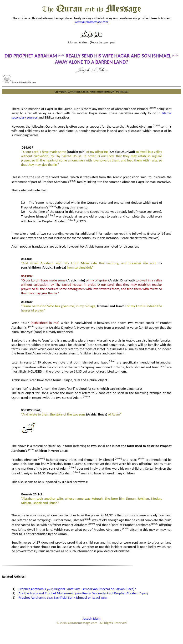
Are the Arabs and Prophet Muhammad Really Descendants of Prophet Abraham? (83, 593)
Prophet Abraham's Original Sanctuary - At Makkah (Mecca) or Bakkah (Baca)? (77, 589)
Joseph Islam (91, 618)
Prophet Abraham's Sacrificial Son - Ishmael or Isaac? (63, 597)
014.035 (27, 259)
